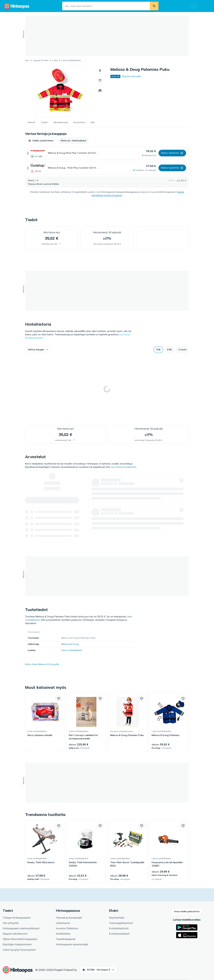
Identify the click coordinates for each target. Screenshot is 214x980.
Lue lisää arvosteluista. (124, 467)
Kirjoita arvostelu (132, 76)
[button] (100, 70)
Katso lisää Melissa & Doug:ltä (42, 664)
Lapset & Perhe (41, 60)
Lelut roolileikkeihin (71, 60)
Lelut (55, 60)
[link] (45, 722)
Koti (27, 60)
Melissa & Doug (70, 644)
